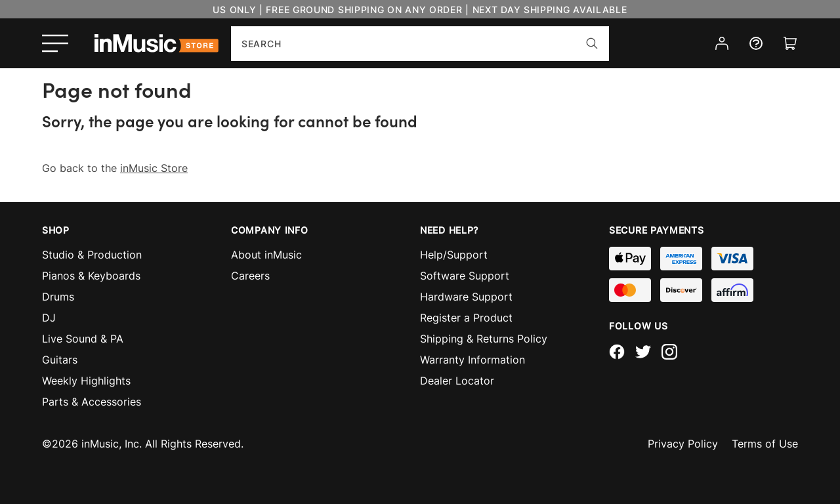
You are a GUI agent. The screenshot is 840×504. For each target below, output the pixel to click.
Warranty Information (472, 360)
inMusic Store (154, 168)
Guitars (60, 360)
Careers (250, 276)
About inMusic (266, 255)
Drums (58, 297)
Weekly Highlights (86, 381)
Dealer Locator (457, 381)
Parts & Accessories (92, 402)
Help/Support (454, 255)
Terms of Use (765, 444)
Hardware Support (466, 297)
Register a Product (466, 318)
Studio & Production (92, 255)
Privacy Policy (683, 444)
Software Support (465, 276)
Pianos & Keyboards (91, 276)
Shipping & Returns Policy (484, 339)
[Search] (592, 43)
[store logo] (157, 43)
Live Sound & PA (83, 339)
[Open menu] (55, 43)
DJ (49, 318)
